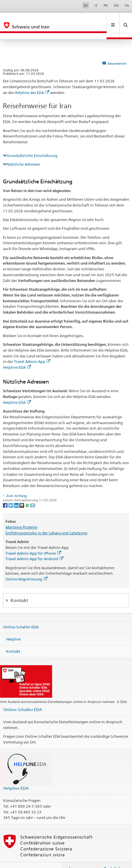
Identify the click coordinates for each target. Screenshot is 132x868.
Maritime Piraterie (21, 515)
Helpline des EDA (32, 80)
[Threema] (22, 492)
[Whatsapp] (28, 492)
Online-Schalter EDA (21, 614)
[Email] (33, 492)
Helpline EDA (17, 355)
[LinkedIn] (17, 492)
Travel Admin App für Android (34, 546)
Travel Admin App (32, 349)
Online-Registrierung (26, 567)
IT (96, 5)
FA (127, 5)
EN (116, 5)
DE (86, 5)
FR (106, 5)
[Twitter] (11, 492)
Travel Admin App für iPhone (33, 541)
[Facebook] (6, 492)
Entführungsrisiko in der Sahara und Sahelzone (46, 520)
